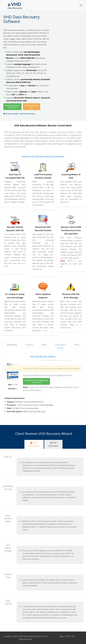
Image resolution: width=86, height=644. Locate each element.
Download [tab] (12, 345)
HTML (68, 636)
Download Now (12, 106)
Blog (62, 636)
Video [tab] (44, 345)
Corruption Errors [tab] (60, 346)
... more (44, 330)
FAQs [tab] (77, 345)
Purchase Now (32, 106)
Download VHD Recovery (37, 381)
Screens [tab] (29, 345)
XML (74, 636)
